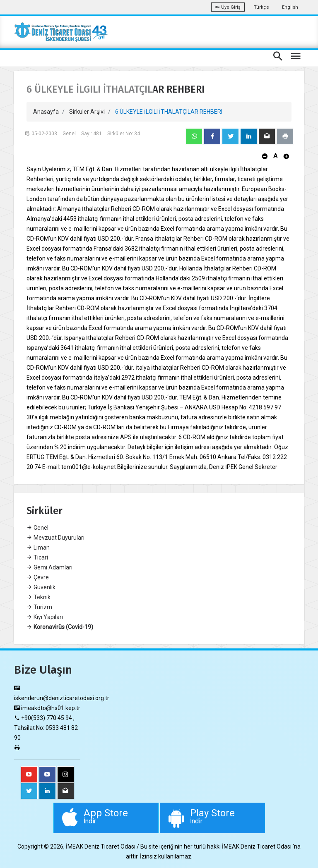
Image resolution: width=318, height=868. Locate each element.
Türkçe (261, 7)
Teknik (39, 597)
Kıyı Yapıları (45, 617)
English (290, 7)
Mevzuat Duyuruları (55, 538)
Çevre (38, 577)
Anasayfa (46, 112)
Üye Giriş (228, 7)
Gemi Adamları (49, 567)
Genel (37, 528)
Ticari (37, 557)
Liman (38, 548)
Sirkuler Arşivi (87, 112)
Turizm (39, 607)
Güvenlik (41, 587)
